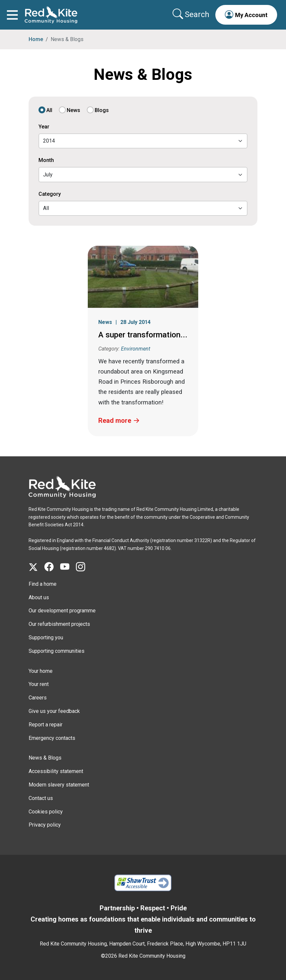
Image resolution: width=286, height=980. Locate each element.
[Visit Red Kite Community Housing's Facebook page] (52, 567)
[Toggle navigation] (12, 15)
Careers (38, 698)
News (73, 110)
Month (46, 160)
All (49, 110)
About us (39, 597)
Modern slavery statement (59, 785)
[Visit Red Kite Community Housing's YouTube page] (68, 567)
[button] (246, 15)
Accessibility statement (56, 771)
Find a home (43, 584)
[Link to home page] (51, 15)
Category (50, 194)
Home (36, 39)
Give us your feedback (54, 711)
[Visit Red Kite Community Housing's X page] (36, 567)
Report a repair (46, 725)
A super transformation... (143, 335)
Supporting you (46, 638)
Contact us (41, 798)
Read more (115, 421)
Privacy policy (45, 825)
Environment (136, 349)
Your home (41, 671)
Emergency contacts (52, 738)
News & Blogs (45, 758)
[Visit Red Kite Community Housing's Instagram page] (84, 567)
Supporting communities (57, 651)
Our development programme (62, 611)
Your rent (39, 684)
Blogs (102, 110)
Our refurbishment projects (59, 624)
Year (44, 127)
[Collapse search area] (192, 14)
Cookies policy (46, 812)
